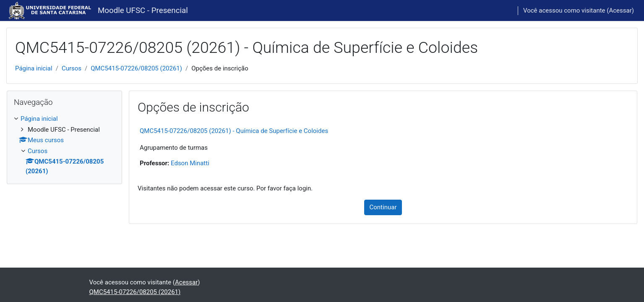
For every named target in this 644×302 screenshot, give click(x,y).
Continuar (383, 207)
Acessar (620, 10)
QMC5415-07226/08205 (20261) (136, 68)
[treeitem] (64, 145)
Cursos (72, 68)
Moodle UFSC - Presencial (143, 10)
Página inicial (34, 68)
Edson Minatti (190, 163)
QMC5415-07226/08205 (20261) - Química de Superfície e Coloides (234, 131)
